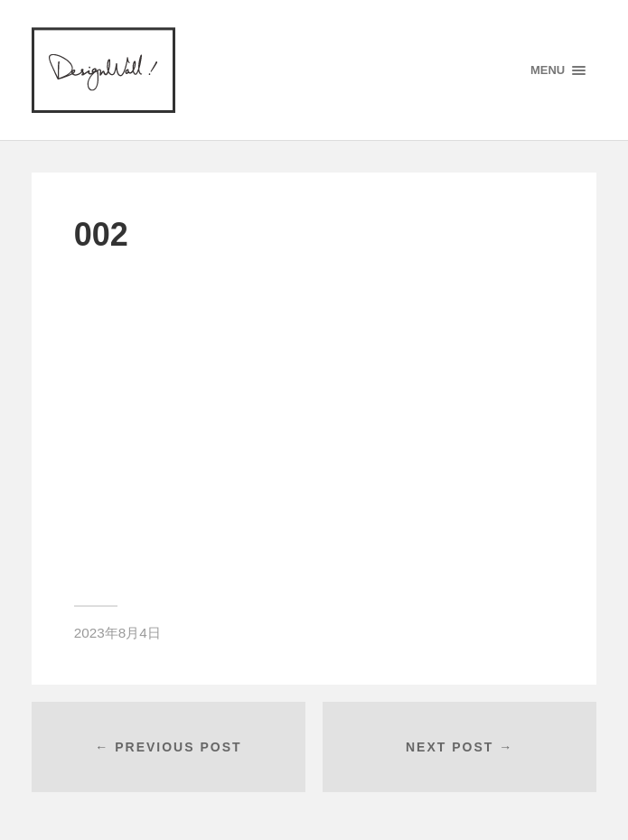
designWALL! (103, 70)
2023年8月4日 (117, 633)
